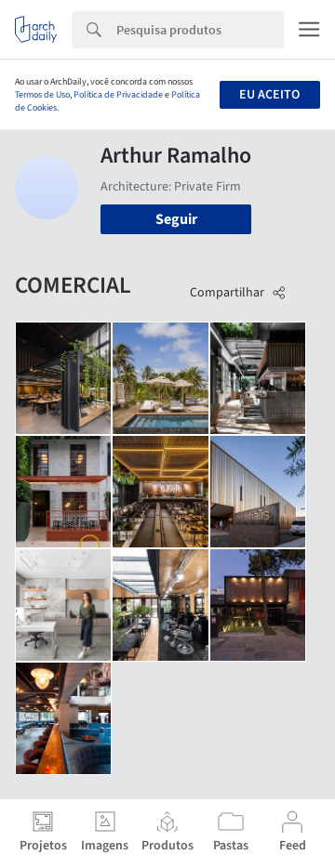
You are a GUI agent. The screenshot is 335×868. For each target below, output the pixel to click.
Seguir (176, 219)
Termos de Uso (42, 95)
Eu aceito (269, 95)
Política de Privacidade (118, 95)
